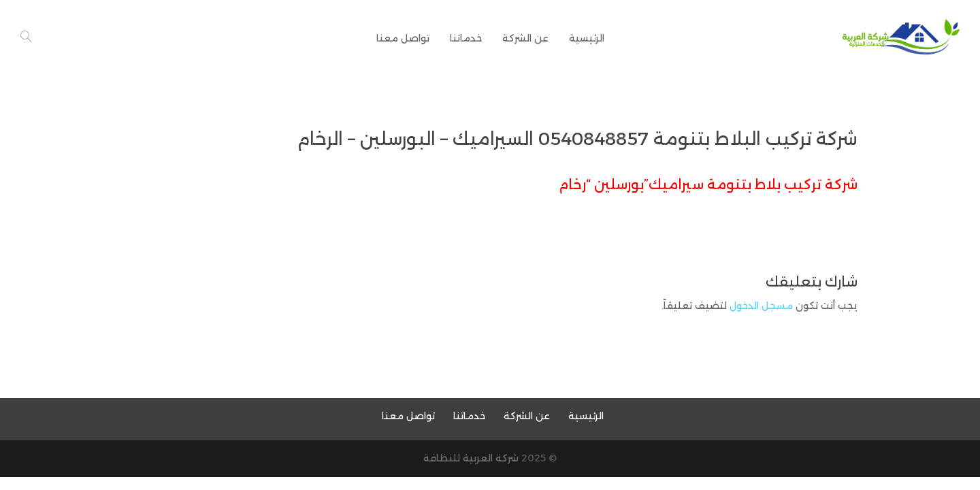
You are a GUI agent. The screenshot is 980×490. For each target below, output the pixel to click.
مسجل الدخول (761, 306)
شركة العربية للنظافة (471, 458)
